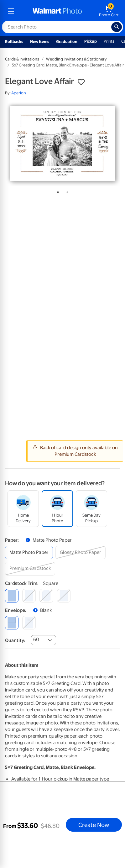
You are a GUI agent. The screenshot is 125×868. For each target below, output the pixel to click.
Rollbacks (14, 42)
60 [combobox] (36, 639)
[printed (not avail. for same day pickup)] (29, 623)
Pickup (91, 41)
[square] (12, 596)
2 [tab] (66, 191)
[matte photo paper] (29, 552)
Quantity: (15, 640)
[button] (81, 82)
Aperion (19, 93)
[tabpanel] (62, 143)
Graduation (67, 42)
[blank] (12, 623)
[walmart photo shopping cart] (109, 11)
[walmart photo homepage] (57, 11)
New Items (40, 42)
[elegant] (46, 596)
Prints (109, 41)
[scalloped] (64, 596)
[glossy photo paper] (81, 552)
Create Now (94, 825)
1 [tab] (57, 191)
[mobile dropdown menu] (11, 11)
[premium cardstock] (30, 568)
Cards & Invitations (22, 59)
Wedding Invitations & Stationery (76, 59)
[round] (29, 596)
